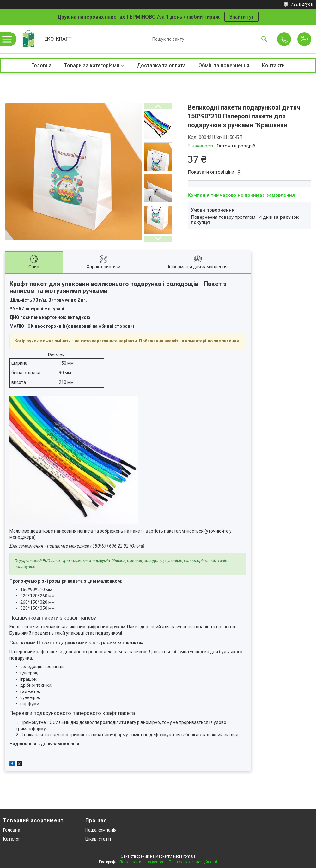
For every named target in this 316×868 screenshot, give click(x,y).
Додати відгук (304, 39)
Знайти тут (242, 17)
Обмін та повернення (224, 66)
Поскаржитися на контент (143, 862)
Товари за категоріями (92, 66)
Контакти (273, 66)
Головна (41, 66)
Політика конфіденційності (193, 862)
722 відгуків (302, 4)
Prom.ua (188, 856)
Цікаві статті (98, 839)
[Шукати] (264, 39)
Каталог (12, 839)
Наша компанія (101, 830)
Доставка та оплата (161, 66)
